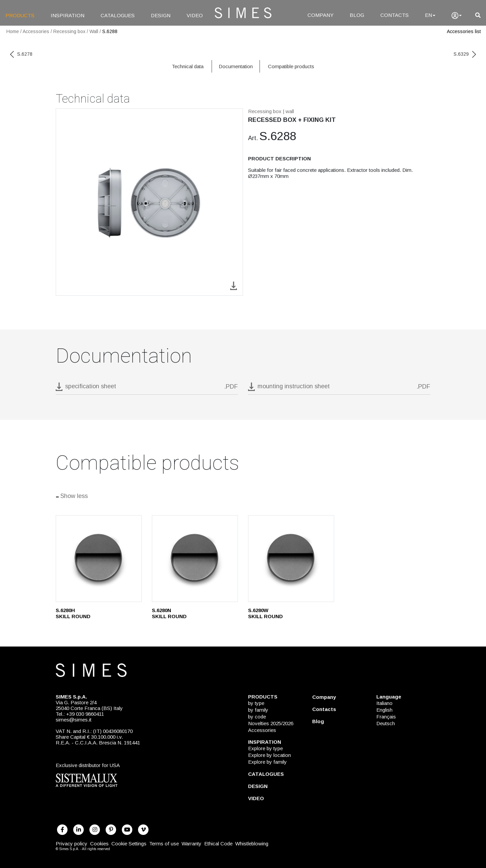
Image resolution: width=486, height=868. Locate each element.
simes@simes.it (74, 720)
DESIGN (161, 15)
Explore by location (269, 755)
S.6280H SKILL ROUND (73, 613)
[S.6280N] (195, 559)
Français (386, 717)
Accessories (36, 31)
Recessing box (69, 31)
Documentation (236, 66)
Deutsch (386, 723)
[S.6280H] (99, 559)
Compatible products (291, 66)
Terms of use (164, 844)
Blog (318, 721)
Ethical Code (218, 844)
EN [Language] (430, 15)
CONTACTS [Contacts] (395, 15)
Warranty (192, 844)
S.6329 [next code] (465, 54)
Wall (94, 31)
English (384, 710)
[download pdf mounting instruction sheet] (339, 388)
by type (256, 703)
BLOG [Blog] (357, 15)
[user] (457, 16)
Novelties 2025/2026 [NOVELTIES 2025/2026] (271, 723)
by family (258, 710)
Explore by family (267, 762)
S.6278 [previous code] (21, 54)
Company (324, 697)
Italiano (384, 703)
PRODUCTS (20, 15)
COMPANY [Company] (320, 15)
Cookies (99, 844)
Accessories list (464, 31)
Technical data (188, 66)
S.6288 (110, 31)
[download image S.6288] (234, 285)
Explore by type (265, 748)
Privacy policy (72, 844)
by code (257, 717)
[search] (478, 15)
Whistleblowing (252, 844)
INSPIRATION (67, 15)
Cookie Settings (129, 844)
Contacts (324, 709)
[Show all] (243, 497)
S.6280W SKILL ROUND (265, 613)
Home (13, 31)
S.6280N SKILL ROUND (169, 613)
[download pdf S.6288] (147, 388)
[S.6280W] (291, 559)
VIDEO (195, 15)
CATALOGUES (118, 15)
